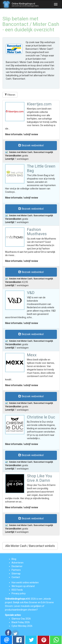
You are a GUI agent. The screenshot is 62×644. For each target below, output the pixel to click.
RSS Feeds (17, 590)
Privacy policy (19, 593)
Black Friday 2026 (21, 622)
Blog (14, 559)
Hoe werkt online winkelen (25, 583)
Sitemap (16, 574)
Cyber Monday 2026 (22, 626)
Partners (16, 570)
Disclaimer (17, 566)
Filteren (10, 95)
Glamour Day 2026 (21, 619)
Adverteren (18, 563)
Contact (16, 577)
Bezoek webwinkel (31, 145)
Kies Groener (31, 602)
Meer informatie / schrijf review (22, 134)
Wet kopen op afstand (23, 586)
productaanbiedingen (16, 610)
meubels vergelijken (31, 606)
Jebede (47, 599)
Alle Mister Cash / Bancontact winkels (30, 546)
